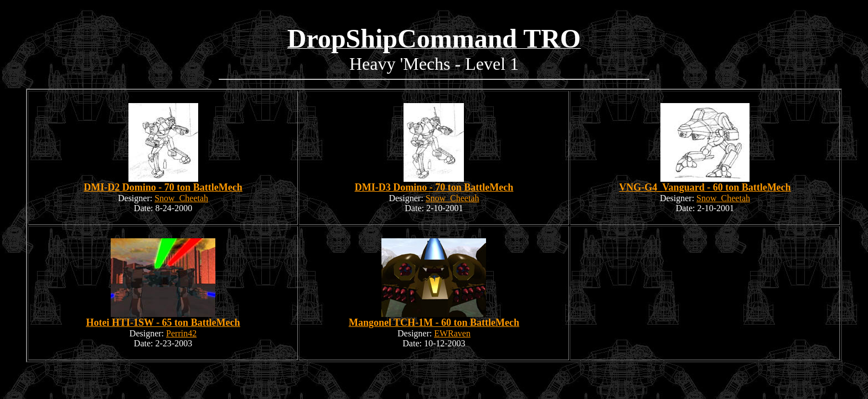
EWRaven (452, 333)
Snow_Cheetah (181, 198)
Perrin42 (181, 333)
